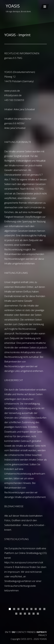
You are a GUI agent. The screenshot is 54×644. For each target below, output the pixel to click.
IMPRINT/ (42, 632)
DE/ (14, 632)
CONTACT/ (21, 632)
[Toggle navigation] (45, 7)
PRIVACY (43, 635)
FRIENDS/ (31, 632)
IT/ (10, 632)
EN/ (7, 632)
